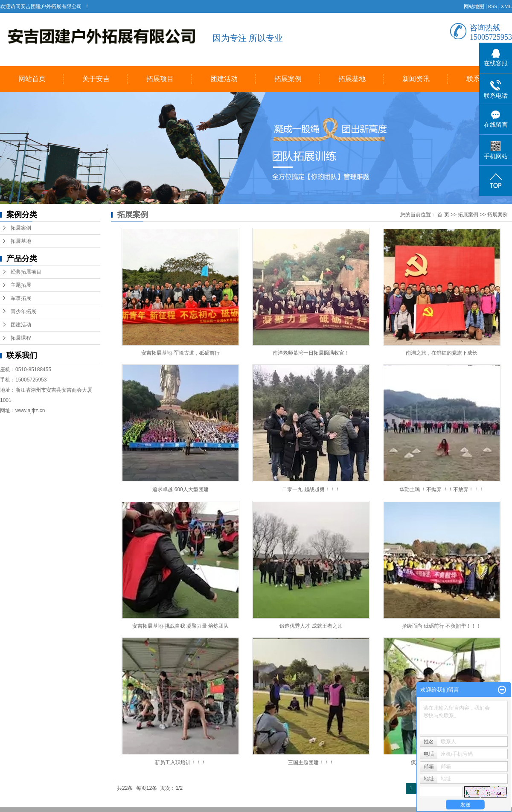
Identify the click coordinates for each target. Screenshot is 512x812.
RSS (493, 6)
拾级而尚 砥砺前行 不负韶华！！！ (442, 626)
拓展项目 (160, 79)
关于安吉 (96, 79)
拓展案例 (288, 79)
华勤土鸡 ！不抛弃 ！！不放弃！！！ (442, 489)
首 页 (443, 215)
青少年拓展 (23, 311)
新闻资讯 (416, 79)
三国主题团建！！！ (311, 763)
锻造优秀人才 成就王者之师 (311, 626)
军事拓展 (21, 298)
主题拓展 (21, 285)
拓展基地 (352, 79)
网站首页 (32, 79)
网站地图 (474, 6)
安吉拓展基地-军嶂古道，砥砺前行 (180, 353)
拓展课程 (21, 338)
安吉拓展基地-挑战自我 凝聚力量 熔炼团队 (181, 626)
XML (506, 6)
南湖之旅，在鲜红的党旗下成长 (442, 353)
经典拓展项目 (26, 272)
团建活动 (224, 79)
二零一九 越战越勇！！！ (311, 489)
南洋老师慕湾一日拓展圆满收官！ (311, 353)
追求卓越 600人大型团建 (180, 489)
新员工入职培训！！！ (180, 763)
